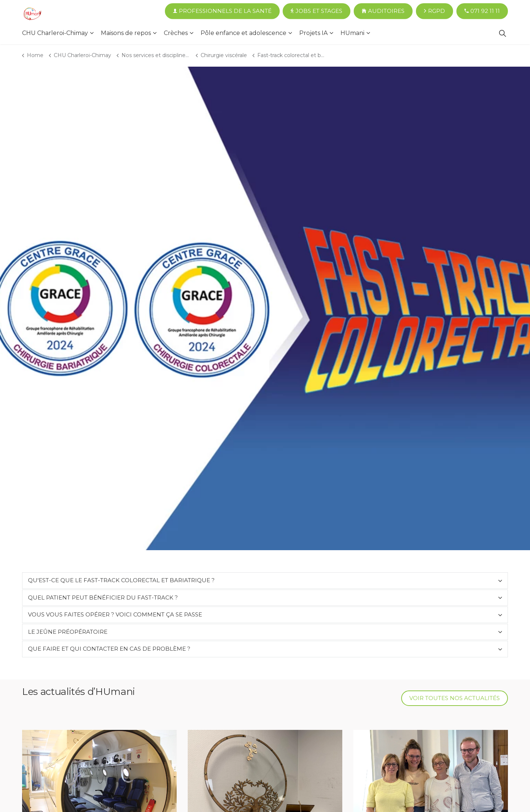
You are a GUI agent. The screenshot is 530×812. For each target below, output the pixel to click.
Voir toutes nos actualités (455, 698)
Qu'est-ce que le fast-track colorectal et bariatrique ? (121, 580)
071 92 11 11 (482, 11)
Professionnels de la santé (222, 11)
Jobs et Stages (317, 11)
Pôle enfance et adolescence (243, 33)
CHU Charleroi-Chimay (55, 33)
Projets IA (313, 33)
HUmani (352, 33)
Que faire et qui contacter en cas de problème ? (109, 649)
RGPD (434, 11)
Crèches (176, 33)
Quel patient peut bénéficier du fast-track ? (103, 597)
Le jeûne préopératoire (68, 632)
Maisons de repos (126, 33)
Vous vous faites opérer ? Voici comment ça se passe (115, 614)
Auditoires (383, 11)
